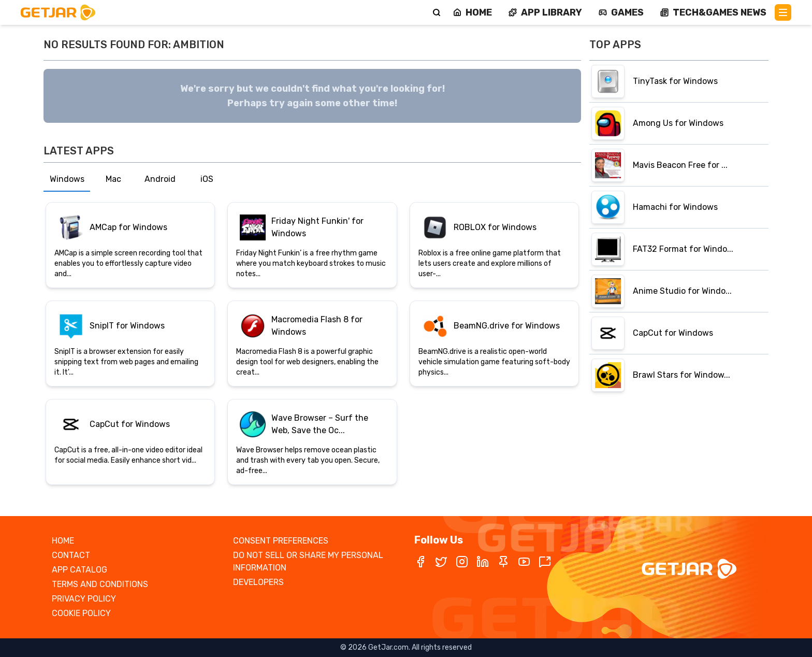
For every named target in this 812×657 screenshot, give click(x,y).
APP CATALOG (79, 570)
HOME (63, 541)
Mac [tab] (113, 179)
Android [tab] (160, 179)
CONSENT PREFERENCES (281, 541)
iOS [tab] (207, 179)
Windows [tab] (67, 179)
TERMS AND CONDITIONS (100, 584)
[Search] (437, 12)
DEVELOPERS (258, 582)
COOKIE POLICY (81, 613)
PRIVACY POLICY (84, 599)
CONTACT (71, 555)
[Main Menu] (783, 12)
